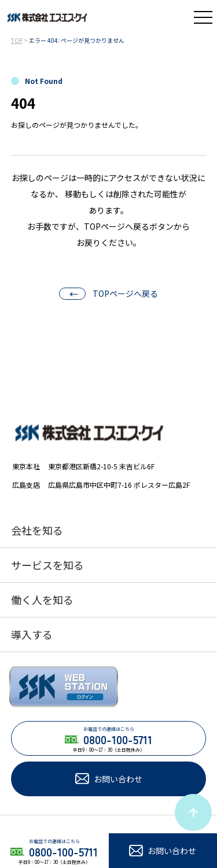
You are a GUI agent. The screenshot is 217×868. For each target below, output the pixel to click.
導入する (32, 634)
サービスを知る (47, 565)
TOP (17, 40)
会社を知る (37, 530)
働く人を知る (42, 599)
